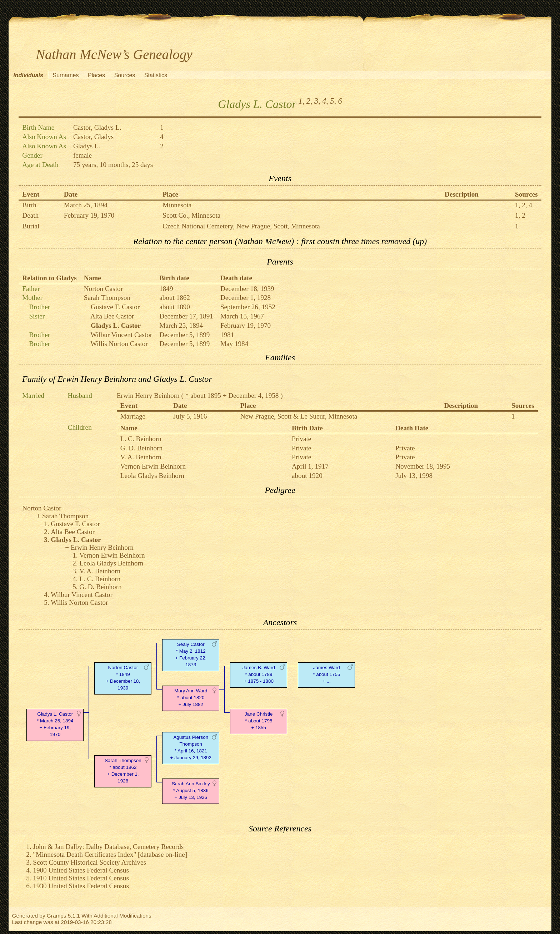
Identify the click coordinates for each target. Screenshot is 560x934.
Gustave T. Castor (115, 307)
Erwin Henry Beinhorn (148, 396)
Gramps (57, 916)
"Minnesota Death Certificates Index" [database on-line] (110, 854)
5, (333, 101)
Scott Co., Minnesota (191, 215)
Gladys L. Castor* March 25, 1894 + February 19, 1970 (55, 724)
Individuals (28, 75)
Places (96, 75)
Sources (125, 75)
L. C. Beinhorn (141, 439)
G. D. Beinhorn (141, 448)
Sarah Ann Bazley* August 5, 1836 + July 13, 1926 (191, 790)
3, (317, 101)
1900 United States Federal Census (81, 870)
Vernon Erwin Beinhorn (153, 466)
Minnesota (177, 205)
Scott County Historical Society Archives (89, 862)
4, (325, 101)
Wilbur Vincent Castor (122, 335)
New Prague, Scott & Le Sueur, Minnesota (299, 416)
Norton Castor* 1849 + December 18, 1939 (123, 678)
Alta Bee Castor (112, 316)
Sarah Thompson (107, 298)
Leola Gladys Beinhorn (152, 476)
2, (309, 101)
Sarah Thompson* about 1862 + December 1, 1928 (123, 770)
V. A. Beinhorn (141, 457)
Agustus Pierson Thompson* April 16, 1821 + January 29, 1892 (191, 747)
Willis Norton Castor (119, 344)
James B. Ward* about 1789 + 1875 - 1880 (259, 674)
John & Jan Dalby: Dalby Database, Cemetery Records (108, 847)
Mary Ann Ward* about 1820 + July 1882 (191, 698)
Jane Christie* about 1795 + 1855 (259, 721)
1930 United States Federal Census (81, 886)
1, (301, 101)
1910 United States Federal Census (81, 878)
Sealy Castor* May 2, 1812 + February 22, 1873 (191, 654)
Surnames (66, 75)
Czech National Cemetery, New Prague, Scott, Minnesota (241, 226)
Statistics (156, 75)
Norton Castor (103, 289)
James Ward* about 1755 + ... (326, 674)
